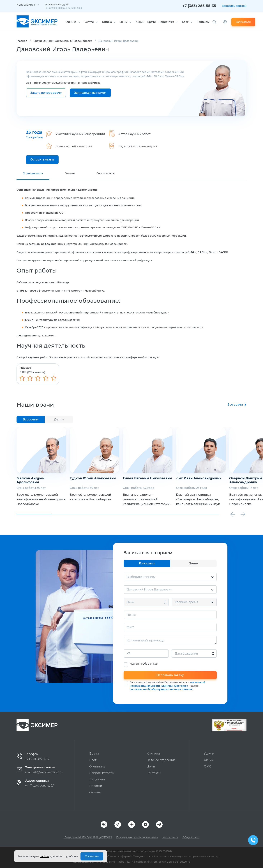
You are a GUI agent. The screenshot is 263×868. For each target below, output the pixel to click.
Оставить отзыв (42, 160)
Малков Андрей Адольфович (31, 480)
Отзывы (70, 173)
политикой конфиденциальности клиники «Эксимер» (167, 684)
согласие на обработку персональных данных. (161, 689)
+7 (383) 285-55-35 (199, 6)
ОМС (207, 766)
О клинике (97, 766)
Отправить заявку (170, 675)
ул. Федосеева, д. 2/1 (40, 786)
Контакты (203, 22)
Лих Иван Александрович (199, 478)
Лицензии (97, 779)
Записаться (243, 22)
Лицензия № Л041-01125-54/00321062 (88, 837)
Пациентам (166, 22)
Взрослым (31, 419)
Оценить (234, 729)
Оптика (107, 22)
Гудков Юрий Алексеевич (93, 478)
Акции (140, 22)
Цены (124, 22)
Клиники (153, 754)
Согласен (92, 856)
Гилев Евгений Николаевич (147, 478)
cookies (44, 856)
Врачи (152, 22)
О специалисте (33, 173)
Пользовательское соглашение (137, 837)
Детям (59, 419)
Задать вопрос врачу (46, 93)
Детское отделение (161, 760)
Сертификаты (106, 173)
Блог (185, 22)
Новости (96, 786)
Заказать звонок (234, 6)
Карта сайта (170, 837)
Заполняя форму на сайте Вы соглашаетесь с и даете (167, 686)
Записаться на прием (90, 93)
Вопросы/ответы (102, 773)
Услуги (89, 22)
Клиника (71, 22)
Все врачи (235, 405)
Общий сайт (191, 837)
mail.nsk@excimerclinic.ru (44, 772)
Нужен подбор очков (144, 664)
